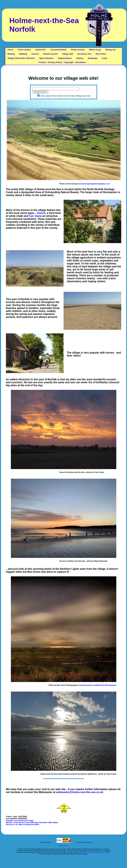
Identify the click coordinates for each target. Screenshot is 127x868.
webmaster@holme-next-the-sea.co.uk (79, 792)
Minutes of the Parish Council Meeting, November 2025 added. (32, 822)
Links (105, 58)
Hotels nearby (78, 50)
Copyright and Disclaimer (84, 842)
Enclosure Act (84, 54)
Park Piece (101, 54)
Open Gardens (46, 58)
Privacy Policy (63, 846)
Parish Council (50, 54)
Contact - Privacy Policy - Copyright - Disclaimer (47, 62)
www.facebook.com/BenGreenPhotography (98, 685)
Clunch (41, 213)
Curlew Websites (46, 842)
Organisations (65, 58)
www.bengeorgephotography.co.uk (95, 184)
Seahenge (92, 58)
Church (35, 54)
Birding (11, 54)
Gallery (80, 58)
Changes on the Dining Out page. (20, 820)
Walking (23, 54)
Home (10, 50)
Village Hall (68, 54)
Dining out (111, 50)
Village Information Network (21, 58)
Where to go (95, 50)
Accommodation (58, 50)
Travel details (24, 50)
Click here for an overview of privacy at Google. (94, 852)
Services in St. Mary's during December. (23, 824)
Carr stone (35, 216)
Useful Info (41, 50)
